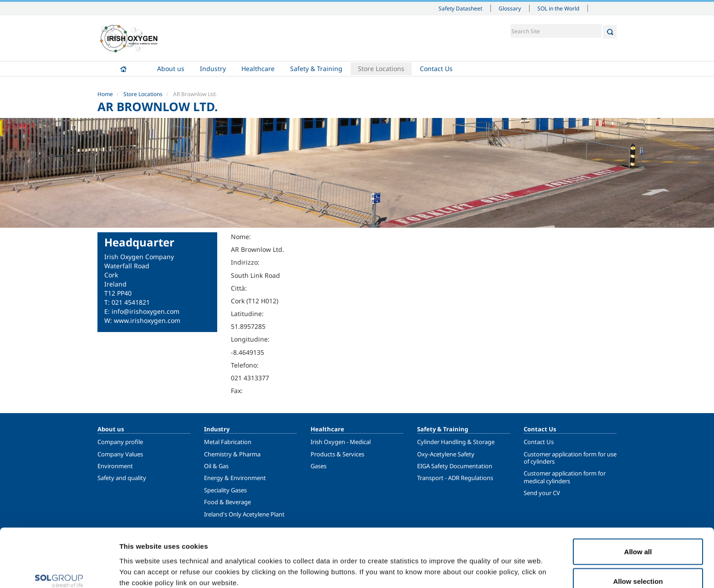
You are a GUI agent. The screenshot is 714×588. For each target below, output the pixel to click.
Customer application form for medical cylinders (565, 477)
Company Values (120, 454)
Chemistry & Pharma (232, 454)
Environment (115, 466)
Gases (319, 466)
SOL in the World (558, 8)
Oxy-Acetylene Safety (446, 454)
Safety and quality (122, 478)
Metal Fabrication (228, 442)
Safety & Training (316, 69)
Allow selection (638, 534)
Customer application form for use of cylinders (570, 458)
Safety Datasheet (460, 8)
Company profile (120, 442)
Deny (638, 564)
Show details (473, 565)
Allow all (638, 504)
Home (123, 69)
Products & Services (337, 454)
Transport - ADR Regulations (455, 478)
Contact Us (436, 69)
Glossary (510, 8)
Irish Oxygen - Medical (341, 442)
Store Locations (381, 69)
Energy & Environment (235, 478)
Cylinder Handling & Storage (456, 442)
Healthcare (258, 69)
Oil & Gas (216, 466)
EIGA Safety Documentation (455, 466)
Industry (213, 69)
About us (171, 69)
